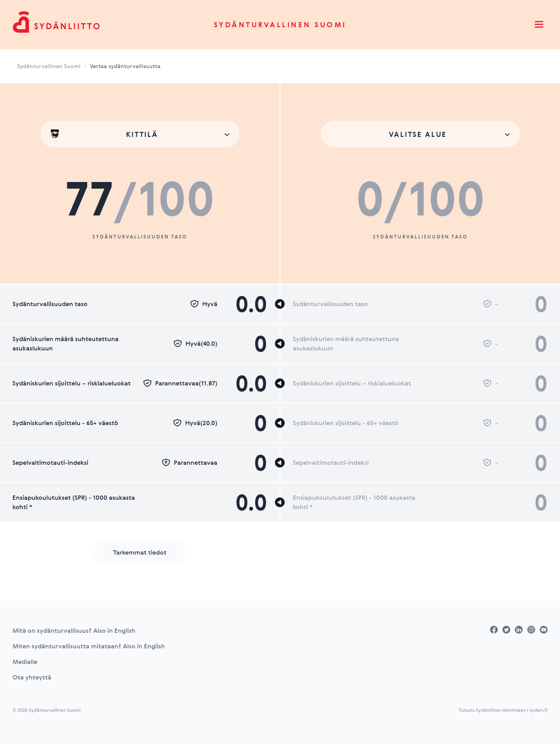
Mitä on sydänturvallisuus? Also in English (74, 630)
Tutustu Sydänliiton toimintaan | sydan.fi (503, 710)
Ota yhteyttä (32, 677)
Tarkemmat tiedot (140, 552)
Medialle (25, 662)
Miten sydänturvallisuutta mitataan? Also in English (89, 646)
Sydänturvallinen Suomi (280, 25)
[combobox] (140, 134)
